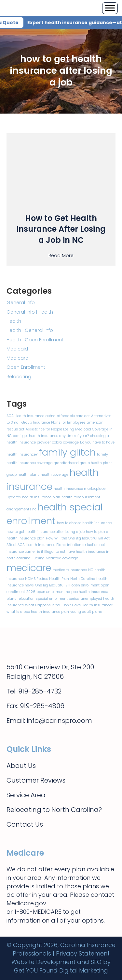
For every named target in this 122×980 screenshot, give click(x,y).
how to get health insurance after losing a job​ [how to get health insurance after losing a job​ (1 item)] (46, 532)
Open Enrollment (26, 367)
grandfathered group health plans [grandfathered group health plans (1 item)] (83, 463)
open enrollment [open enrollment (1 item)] (86, 585)
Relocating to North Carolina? (54, 810)
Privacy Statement (83, 953)
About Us (21, 766)
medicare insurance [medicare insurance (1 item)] (70, 570)
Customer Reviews (36, 780)
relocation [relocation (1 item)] (26, 599)
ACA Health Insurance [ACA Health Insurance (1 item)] (25, 416)
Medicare (17, 358)
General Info (21, 303)
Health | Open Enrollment (35, 340)
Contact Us (25, 824)
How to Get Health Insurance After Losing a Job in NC (61, 229)
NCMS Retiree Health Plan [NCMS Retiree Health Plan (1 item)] (47, 579)
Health (14, 321)
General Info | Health (30, 312)
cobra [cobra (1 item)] (57, 442)
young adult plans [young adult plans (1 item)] (86, 612)
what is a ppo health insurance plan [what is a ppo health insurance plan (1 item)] (38, 612)
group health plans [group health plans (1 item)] (23, 475)
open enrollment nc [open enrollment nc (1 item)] (53, 592)
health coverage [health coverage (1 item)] (54, 475)
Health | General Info (30, 330)
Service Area (26, 795)
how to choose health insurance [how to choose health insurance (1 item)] (84, 523)
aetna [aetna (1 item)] (51, 416)
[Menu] (110, 8)
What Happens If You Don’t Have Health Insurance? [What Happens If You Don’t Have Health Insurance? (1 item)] (69, 605)
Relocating (19, 377)
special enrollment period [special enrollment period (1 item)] (58, 599)
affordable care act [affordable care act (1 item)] (73, 416)
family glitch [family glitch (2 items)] (67, 452)
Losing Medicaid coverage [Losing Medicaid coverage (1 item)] (56, 558)
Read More (61, 255)
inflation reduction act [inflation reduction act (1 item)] (86, 545)
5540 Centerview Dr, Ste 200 (50, 667)
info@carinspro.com (59, 721)
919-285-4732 (40, 691)
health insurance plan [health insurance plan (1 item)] (41, 497)
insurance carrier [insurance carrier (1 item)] (21, 552)
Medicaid (17, 349)
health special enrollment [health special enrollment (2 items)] (54, 514)
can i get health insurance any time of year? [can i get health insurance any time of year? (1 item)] (51, 436)
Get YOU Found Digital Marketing (61, 970)
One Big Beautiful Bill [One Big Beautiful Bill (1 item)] (53, 585)
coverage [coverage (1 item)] (71, 442)
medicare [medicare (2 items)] (29, 568)
